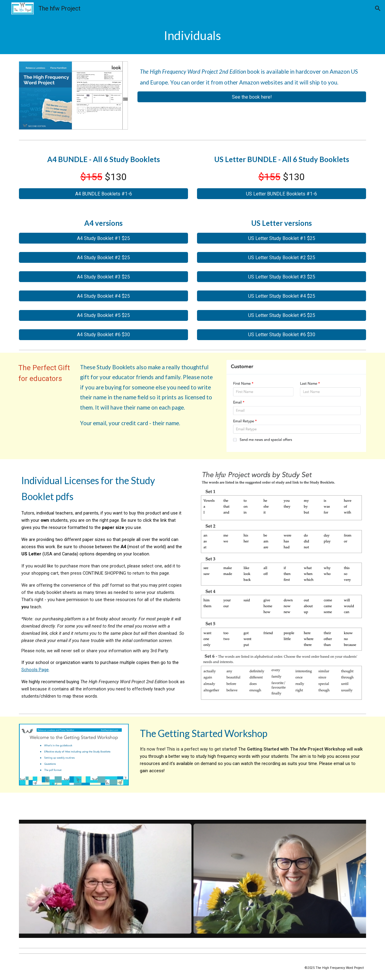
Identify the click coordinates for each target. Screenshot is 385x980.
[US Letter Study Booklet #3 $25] (282, 277)
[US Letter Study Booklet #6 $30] (282, 335)
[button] (378, 8)
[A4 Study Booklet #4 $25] (103, 296)
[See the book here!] (252, 97)
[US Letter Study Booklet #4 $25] (282, 296)
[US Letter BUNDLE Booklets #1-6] (282, 194)
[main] (192, 35)
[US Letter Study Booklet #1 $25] (282, 238)
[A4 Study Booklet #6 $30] (103, 335)
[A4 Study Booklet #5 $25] (103, 315)
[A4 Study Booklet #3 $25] (103, 277)
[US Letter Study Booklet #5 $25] (282, 315)
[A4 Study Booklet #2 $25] (103, 258)
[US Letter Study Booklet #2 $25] (282, 258)
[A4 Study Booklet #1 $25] (103, 238)
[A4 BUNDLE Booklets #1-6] (103, 194)
